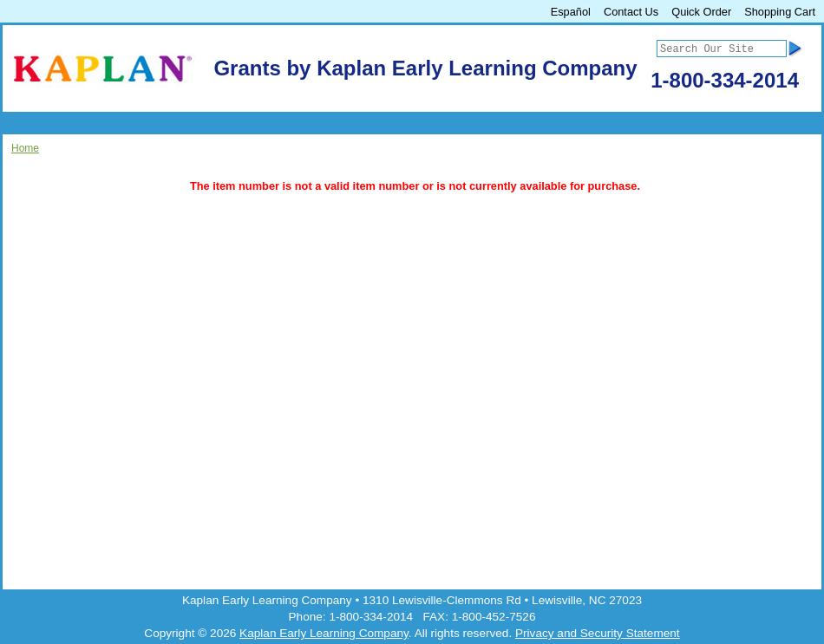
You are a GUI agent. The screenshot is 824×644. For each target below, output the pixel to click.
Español (571, 12)
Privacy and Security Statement (598, 633)
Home (25, 148)
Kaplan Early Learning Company (324, 633)
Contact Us (631, 12)
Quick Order (701, 12)
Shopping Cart (780, 12)
